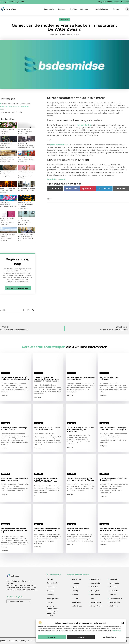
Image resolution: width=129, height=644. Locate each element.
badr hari (94, 587)
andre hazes (76, 602)
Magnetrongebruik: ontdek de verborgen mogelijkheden (7, 160)
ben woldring (96, 602)
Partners (62, 9)
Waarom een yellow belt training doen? (78, 530)
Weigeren (81, 637)
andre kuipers (77, 606)
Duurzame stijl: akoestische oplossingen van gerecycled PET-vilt (26, 146)
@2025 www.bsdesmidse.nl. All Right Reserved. (17, 641)
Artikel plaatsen (102, 9)
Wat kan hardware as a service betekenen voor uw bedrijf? (113, 530)
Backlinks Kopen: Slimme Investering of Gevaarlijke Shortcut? (53, 611)
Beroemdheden (53, 583)
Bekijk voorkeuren (110, 637)
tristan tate (76, 583)
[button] (122, 623)
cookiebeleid (117, 631)
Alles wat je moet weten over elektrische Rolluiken (47, 429)
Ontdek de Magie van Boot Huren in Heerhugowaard (7, 174)
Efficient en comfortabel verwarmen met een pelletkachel (8, 190)
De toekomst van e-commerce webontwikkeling (6, 146)
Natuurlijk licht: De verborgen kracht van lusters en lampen (113, 429)
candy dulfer (114, 583)
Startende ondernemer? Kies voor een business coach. (47, 530)
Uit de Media (49, 9)
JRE (3, 109)
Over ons (50, 591)
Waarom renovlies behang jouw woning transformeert (25, 131)
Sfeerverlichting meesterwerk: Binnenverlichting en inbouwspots (81, 430)
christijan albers (116, 598)
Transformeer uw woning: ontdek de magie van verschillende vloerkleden (45, 480)
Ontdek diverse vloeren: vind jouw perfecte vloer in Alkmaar (81, 479)
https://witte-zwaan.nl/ (56, 179)
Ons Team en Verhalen (80, 9)
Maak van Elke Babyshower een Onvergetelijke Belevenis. (8, 204)
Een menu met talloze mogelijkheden (15, 106)
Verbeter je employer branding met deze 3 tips (81, 378)
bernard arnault (97, 606)
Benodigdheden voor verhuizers (109, 378)
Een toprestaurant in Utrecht (12, 112)
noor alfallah (76, 579)
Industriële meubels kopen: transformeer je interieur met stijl (14, 530)
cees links (114, 587)
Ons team (51, 595)
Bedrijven (64, 20)
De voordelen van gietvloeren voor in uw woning (14, 479)
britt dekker (114, 579)
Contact (116, 9)
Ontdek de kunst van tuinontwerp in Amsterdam (7, 131)
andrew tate (95, 579)
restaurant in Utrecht (60, 145)
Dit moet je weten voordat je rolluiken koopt (14, 429)
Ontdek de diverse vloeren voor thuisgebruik (114, 479)
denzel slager (115, 602)
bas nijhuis (95, 591)
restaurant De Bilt (83, 125)
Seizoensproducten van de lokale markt (16, 103)
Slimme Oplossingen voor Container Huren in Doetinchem (26, 160)
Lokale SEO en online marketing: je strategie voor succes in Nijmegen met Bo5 (47, 379)
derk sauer (114, 606)
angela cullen (96, 583)
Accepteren (52, 637)
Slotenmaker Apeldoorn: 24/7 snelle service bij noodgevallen (15, 378)
